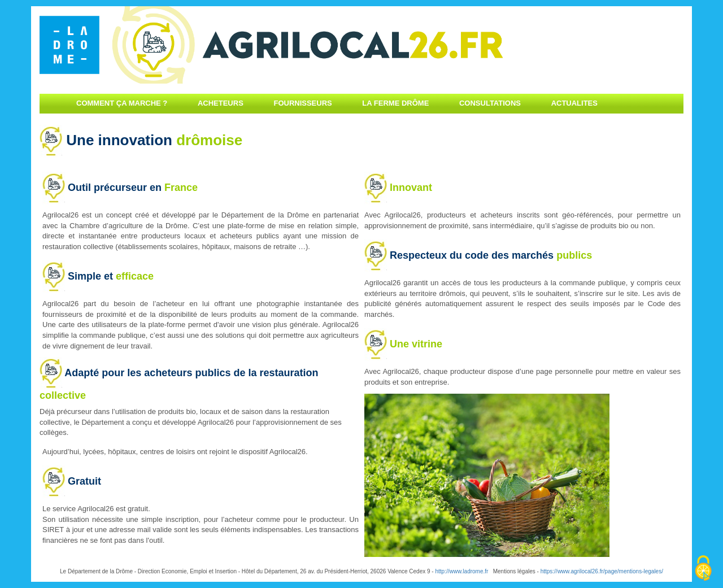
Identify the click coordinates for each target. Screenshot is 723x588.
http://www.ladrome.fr (461, 571)
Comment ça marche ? (122, 103)
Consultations (490, 103)
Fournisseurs (302, 103)
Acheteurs (221, 103)
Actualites (574, 103)
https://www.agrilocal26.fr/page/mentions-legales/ (602, 571)
